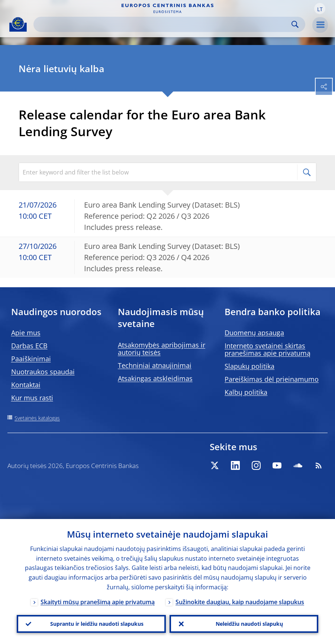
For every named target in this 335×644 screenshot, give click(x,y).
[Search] (163, 24)
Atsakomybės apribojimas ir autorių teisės (162, 349)
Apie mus (26, 333)
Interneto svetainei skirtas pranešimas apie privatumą (268, 349)
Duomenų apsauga (254, 333)
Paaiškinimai (31, 359)
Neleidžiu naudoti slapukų (249, 624)
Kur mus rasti (32, 398)
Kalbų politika (246, 392)
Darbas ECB (29, 346)
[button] (320, 9)
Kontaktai (26, 385)
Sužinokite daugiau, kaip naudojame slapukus (240, 602)
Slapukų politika (249, 366)
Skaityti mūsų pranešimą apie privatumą (98, 602)
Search (295, 24)
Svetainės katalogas (37, 418)
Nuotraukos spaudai (43, 372)
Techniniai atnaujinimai (155, 365)
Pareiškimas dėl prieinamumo (272, 379)
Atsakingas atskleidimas (155, 378)
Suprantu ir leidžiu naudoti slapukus (97, 624)
